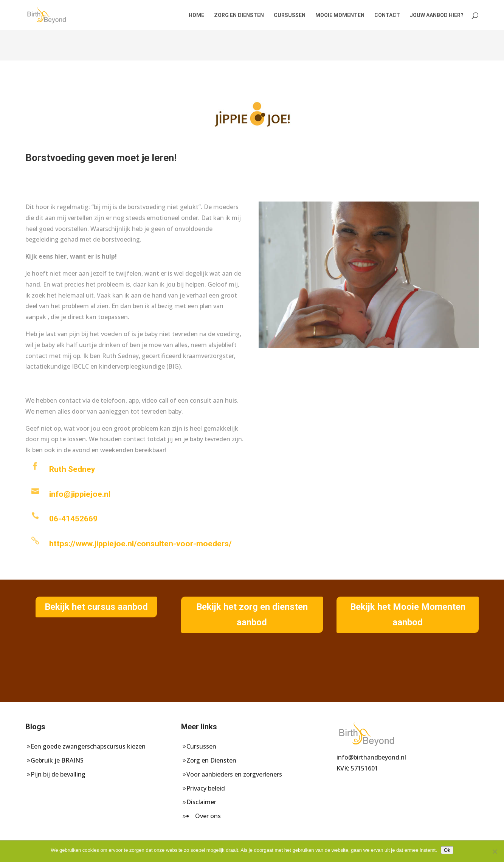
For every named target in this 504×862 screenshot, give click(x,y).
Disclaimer (201, 802)
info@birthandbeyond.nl (371, 757)
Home (196, 15)
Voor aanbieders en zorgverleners (234, 774)
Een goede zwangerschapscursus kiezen (88, 746)
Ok (447, 850)
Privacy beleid (206, 788)
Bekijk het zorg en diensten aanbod (252, 615)
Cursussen (290, 15)
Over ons (208, 816)
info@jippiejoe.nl (80, 494)
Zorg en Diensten (239, 15)
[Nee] (495, 851)
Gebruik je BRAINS (57, 760)
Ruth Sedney (72, 469)
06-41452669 (73, 519)
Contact (387, 15)
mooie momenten (340, 15)
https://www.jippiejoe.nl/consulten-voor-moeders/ (140, 544)
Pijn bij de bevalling (58, 774)
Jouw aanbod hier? (437, 15)
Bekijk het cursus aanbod (96, 607)
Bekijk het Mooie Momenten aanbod (408, 615)
